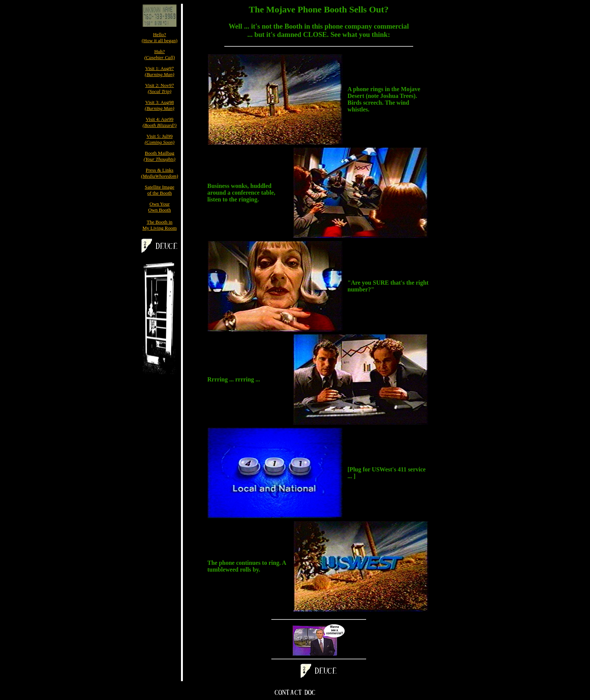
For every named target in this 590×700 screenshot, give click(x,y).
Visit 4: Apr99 (160, 122)
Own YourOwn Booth (160, 207)
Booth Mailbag (160, 156)
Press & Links (160, 173)
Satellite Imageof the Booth (160, 190)
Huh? (159, 54)
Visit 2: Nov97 (160, 88)
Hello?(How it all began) (160, 37)
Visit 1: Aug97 (160, 71)
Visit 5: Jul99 (159, 139)
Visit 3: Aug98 (160, 105)
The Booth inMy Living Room (159, 225)
